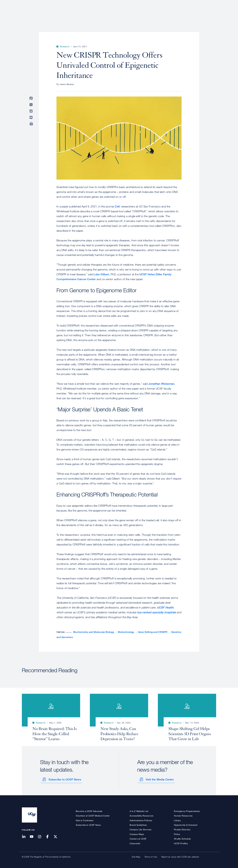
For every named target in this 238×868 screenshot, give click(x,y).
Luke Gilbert (101, 274)
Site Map (136, 856)
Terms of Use (151, 856)
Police (177, 833)
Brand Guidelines (138, 824)
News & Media (194, 13)
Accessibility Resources (141, 815)
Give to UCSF (205, 3)
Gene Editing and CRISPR (153, 632)
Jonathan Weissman (161, 384)
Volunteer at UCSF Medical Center (93, 815)
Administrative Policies (141, 819)
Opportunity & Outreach (186, 824)
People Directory (182, 828)
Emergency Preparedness (187, 810)
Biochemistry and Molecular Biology (94, 632)
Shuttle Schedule (182, 838)
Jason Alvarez (67, 84)
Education (174, 13)
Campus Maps (137, 833)
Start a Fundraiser (85, 819)
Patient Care (137, 13)
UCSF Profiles (181, 842)
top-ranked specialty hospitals (156, 612)
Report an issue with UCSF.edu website (180, 856)
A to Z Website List (139, 810)
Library (177, 819)
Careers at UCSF (138, 838)
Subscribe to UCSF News (64, 778)
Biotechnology (126, 632)
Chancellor (135, 842)
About (120, 13)
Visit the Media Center (159, 778)
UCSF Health (165, 607)
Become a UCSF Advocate (89, 810)
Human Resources (183, 815)
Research (156, 13)
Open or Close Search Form (211, 13)
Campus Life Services (140, 828)
